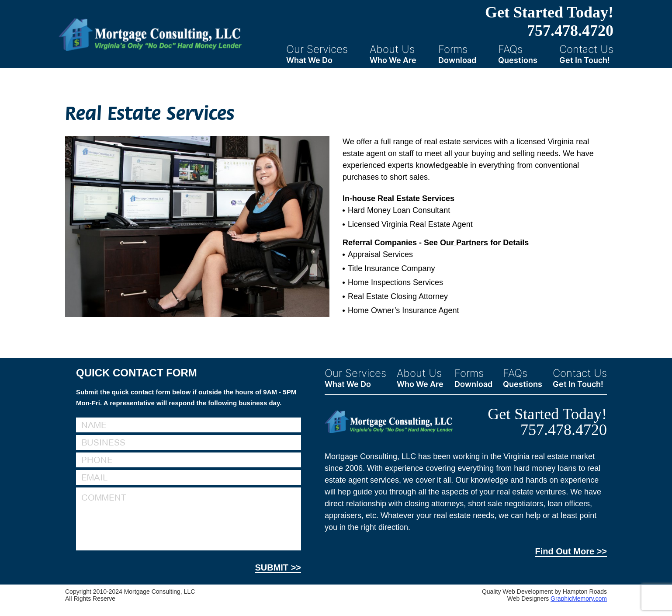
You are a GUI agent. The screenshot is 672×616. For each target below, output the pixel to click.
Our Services (317, 54)
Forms (457, 54)
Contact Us (586, 54)
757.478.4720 (570, 31)
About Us (393, 54)
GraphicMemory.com (579, 599)
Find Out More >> (571, 551)
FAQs (518, 54)
